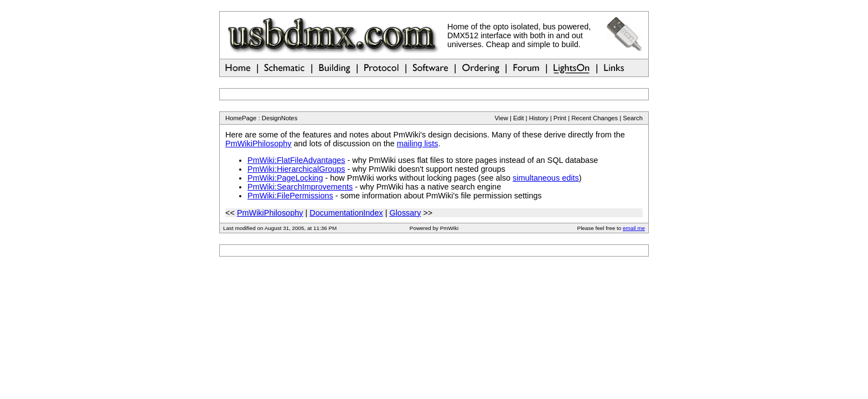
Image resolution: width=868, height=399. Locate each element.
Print (560, 118)
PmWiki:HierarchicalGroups (296, 169)
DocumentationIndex (346, 213)
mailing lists (418, 144)
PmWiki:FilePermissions (290, 196)
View (502, 118)
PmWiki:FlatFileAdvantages (296, 160)
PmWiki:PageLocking (285, 178)
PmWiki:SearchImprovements (300, 187)
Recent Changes (595, 118)
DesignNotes (280, 118)
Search (633, 118)
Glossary (405, 213)
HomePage (241, 118)
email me (634, 228)
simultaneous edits (546, 178)
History (539, 118)
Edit (518, 118)
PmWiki (449, 228)
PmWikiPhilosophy (259, 144)
